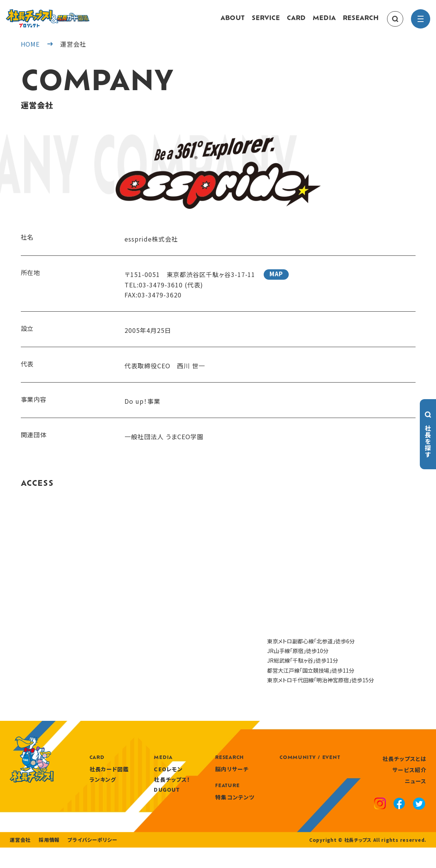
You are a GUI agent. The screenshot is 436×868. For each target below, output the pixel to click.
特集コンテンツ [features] (273, 804)
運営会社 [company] (19, 860)
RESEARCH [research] (361, 22)
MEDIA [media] (324, 22)
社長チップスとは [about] (404, 766)
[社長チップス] (67, 14)
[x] (419, 812)
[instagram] (381, 812)
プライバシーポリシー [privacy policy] (88, 860)
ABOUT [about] (233, 22)
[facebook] (400, 812)
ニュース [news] (416, 789)
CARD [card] (296, 22)
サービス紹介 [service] (409, 777)
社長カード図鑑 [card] (149, 777)
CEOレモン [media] (207, 777)
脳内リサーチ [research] (270, 777)
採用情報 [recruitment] (47, 860)
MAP (276, 281)
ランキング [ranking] (143, 787)
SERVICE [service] (266, 22)
